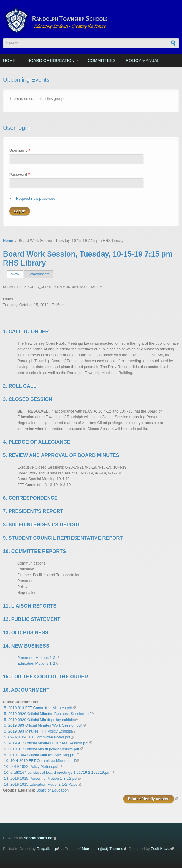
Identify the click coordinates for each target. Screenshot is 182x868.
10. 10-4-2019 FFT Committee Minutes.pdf (40, 761)
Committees (101, 60)
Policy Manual (143, 60)
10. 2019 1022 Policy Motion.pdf (31, 767)
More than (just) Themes (102, 849)
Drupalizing (46, 849)
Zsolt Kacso (161, 849)
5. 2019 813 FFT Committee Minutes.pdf (38, 708)
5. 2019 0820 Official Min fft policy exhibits (40, 720)
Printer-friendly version (149, 799)
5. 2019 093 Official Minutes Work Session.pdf (43, 725)
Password (19, 174)
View (17, 274)
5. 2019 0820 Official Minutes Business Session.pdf (47, 714)
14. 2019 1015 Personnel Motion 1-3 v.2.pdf (41, 778)
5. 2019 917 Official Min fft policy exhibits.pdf (42, 749)
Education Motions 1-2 (36, 663)
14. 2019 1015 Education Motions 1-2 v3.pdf (41, 784)
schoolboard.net (39, 838)
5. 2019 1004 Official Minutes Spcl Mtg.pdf (40, 755)
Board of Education (51, 60)
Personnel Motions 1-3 (36, 658)
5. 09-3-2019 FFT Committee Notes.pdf (37, 737)
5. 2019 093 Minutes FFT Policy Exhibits (38, 731)
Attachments (39, 274)
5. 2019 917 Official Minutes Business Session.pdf (46, 743)
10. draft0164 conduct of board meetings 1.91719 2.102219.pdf (57, 772)
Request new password (36, 198)
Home (9, 60)
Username (20, 150)
